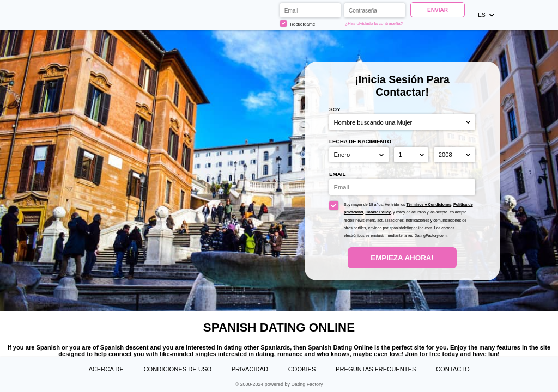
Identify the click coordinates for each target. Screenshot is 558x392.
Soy (335, 109)
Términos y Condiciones (429, 205)
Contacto (453, 369)
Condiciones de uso (177, 369)
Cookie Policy (378, 212)
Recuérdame (298, 23)
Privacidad (250, 369)
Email (337, 174)
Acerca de (106, 369)
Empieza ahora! (402, 258)
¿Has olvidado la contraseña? (374, 24)
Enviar (438, 10)
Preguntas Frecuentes (376, 369)
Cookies (302, 369)
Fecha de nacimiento (360, 141)
